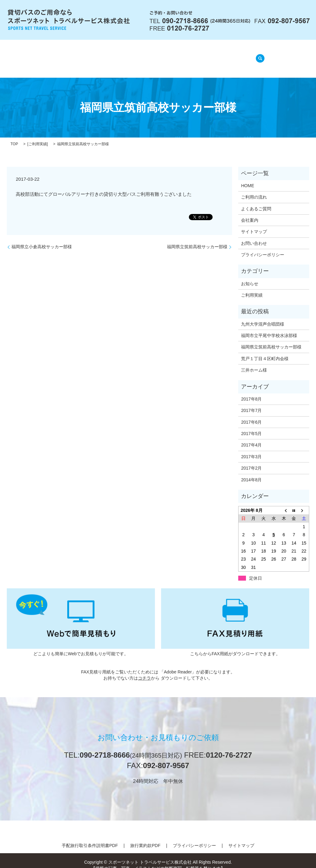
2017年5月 (251, 426)
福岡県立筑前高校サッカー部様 (197, 239)
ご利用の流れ (126, 55)
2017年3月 (251, 449)
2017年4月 (251, 437)
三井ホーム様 (254, 362)
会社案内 (89, 55)
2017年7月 (251, 403)
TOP (14, 136)
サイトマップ (254, 224)
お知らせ (250, 276)
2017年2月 (251, 460)
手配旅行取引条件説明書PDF (90, 838)
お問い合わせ (254, 236)
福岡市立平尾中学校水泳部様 (269, 328)
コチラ (144, 670)
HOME (60, 55)
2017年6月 (251, 414)
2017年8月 (251, 391)
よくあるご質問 (170, 55)
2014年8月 (251, 472)
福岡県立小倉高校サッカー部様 (42, 239)
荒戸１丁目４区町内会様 (265, 351)
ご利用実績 (38, 136)
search (258, 55)
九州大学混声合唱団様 (263, 316)
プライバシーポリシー (263, 247)
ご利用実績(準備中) (220, 55)
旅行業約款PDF (145, 838)
